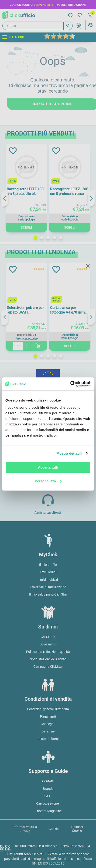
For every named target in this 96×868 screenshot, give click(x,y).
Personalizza (48, 481)
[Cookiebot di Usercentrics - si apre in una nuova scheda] (70, 384)
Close (88, 266)
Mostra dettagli (69, 453)
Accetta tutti (48, 467)
